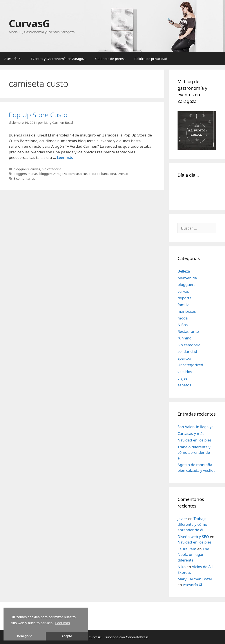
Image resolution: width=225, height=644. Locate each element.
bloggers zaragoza (53, 174)
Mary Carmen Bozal (195, 579)
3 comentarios (24, 178)
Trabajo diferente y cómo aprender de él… (194, 452)
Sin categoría (51, 169)
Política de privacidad (151, 59)
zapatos (184, 385)
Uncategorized (190, 365)
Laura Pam (187, 549)
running (185, 338)
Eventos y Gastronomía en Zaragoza (59, 59)
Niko (182, 567)
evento (123, 174)
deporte (185, 298)
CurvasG (29, 23)
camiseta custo (79, 174)
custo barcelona (104, 174)
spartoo (184, 358)
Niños (183, 325)
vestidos (185, 372)
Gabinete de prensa (110, 59)
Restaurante (188, 331)
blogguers (21, 169)
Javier (182, 519)
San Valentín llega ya (196, 427)
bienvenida (187, 278)
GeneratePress (137, 637)
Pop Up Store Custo (38, 115)
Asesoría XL (13, 59)
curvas (35, 169)
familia (183, 305)
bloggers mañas (26, 174)
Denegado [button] (25, 636)
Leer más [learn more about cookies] (63, 623)
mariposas (187, 311)
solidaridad (187, 351)
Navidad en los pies (195, 440)
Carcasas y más (191, 433)
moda (183, 318)
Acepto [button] (67, 636)
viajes (182, 378)
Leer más (65, 157)
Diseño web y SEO (193, 537)
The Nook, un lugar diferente (193, 554)
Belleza (184, 271)
